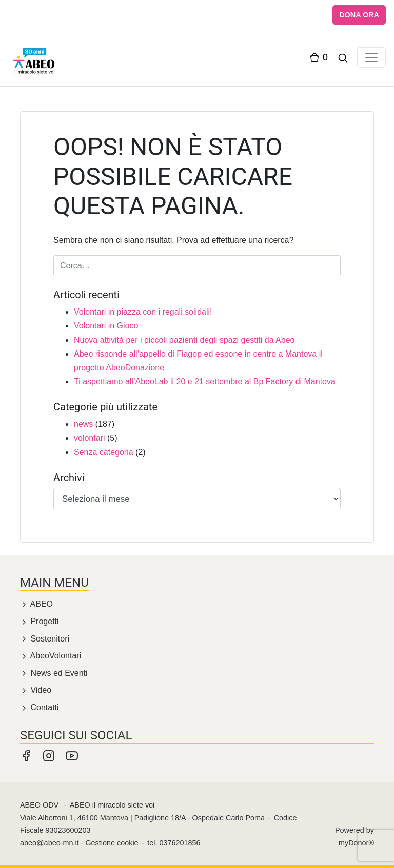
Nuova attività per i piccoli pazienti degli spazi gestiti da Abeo (184, 340)
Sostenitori (45, 639)
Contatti (40, 707)
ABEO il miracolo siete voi (112, 805)
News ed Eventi (54, 673)
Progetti (40, 621)
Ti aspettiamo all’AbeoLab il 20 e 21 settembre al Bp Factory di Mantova (205, 381)
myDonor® (356, 843)
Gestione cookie (112, 843)
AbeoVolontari (51, 656)
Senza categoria (104, 452)
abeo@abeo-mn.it (50, 843)
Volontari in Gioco (106, 326)
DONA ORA (359, 15)
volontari (89, 438)
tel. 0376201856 (174, 843)
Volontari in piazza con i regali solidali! (143, 312)
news (83, 424)
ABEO (36, 604)
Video (36, 690)
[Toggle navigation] (371, 57)
